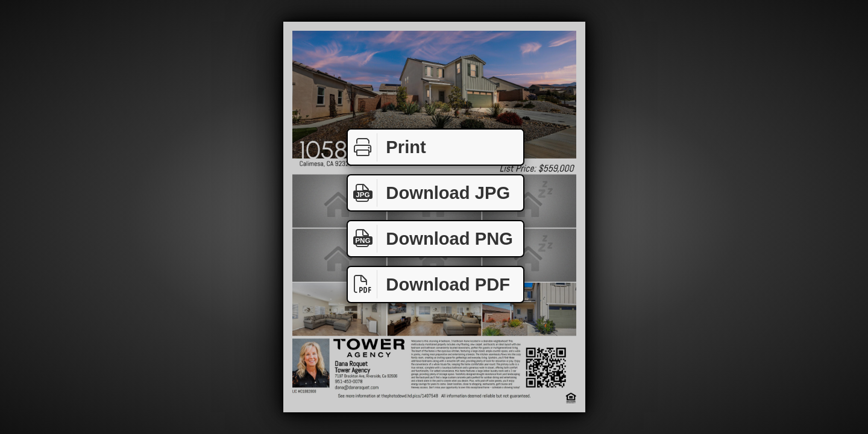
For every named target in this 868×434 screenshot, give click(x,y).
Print (387, 147)
